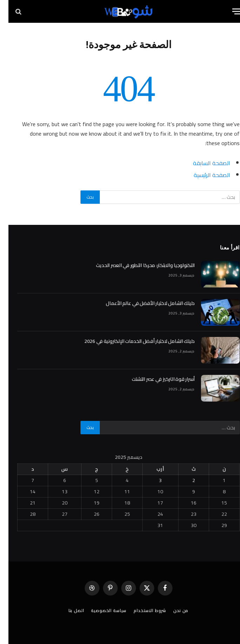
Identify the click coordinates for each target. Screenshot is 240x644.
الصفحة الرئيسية (203, 175)
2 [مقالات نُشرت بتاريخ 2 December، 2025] (185, 480)
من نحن (172, 610)
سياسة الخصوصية (100, 610)
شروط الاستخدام (141, 610)
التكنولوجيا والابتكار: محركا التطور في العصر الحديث (137, 265)
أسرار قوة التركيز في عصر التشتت (155, 379)
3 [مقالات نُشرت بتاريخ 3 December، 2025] (152, 480)
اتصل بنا (68, 610)
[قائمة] (228, 11)
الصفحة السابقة (203, 163)
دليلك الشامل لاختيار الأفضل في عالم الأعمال (142, 303)
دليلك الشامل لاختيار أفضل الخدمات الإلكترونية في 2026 (131, 341)
